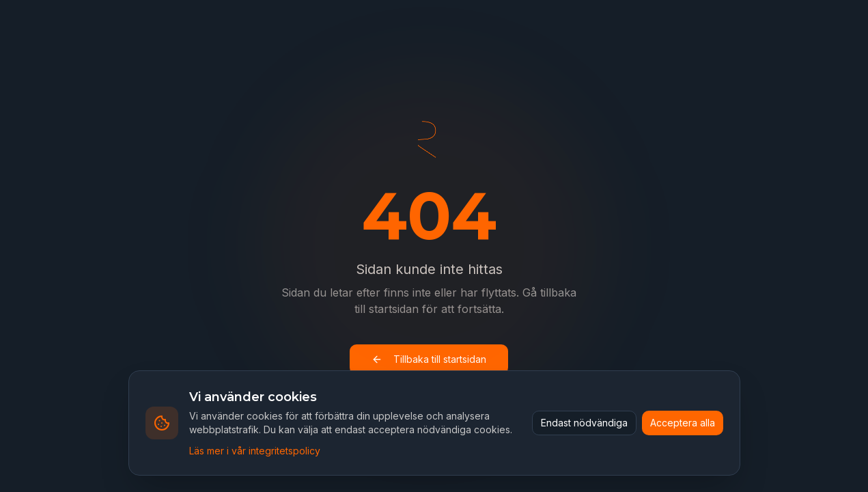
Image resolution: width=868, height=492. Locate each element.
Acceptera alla (683, 423)
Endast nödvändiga (584, 423)
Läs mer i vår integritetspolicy (255, 451)
